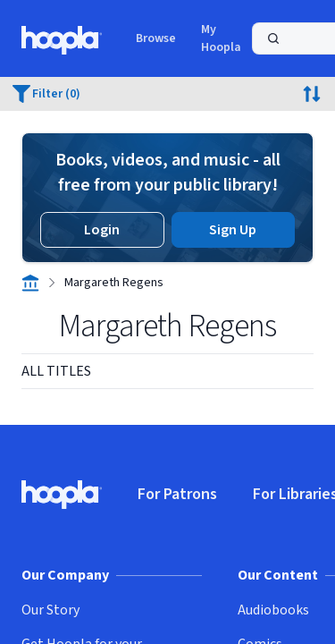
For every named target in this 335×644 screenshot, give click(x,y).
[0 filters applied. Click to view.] (46, 94)
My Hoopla (221, 38)
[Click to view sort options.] (312, 94)
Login (102, 230)
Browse (156, 38)
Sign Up (233, 230)
